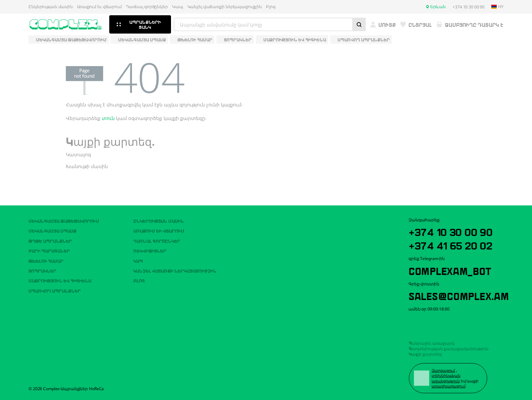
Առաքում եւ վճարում (99, 7)
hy (497, 7)
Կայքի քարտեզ (425, 354)
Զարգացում (443, 370)
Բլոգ (271, 7)
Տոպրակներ (42, 271)
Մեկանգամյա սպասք (52, 231)
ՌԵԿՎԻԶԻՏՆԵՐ (150, 251)
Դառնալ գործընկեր (147, 7)
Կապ (178, 7)
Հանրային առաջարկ (432, 343)
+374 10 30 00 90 (451, 231)
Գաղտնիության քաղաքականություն (449, 348)
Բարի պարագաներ (49, 251)
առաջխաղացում (449, 386)
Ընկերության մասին (51, 7)
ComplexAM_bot (450, 270)
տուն (108, 118)
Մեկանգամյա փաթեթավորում (64, 221)
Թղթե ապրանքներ (50, 241)
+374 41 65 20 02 (450, 245)
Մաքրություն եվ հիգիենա (60, 280)
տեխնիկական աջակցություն (446, 378)
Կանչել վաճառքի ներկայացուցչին (225, 7)
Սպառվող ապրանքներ (55, 291)
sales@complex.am (459, 295)
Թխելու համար (46, 261)
